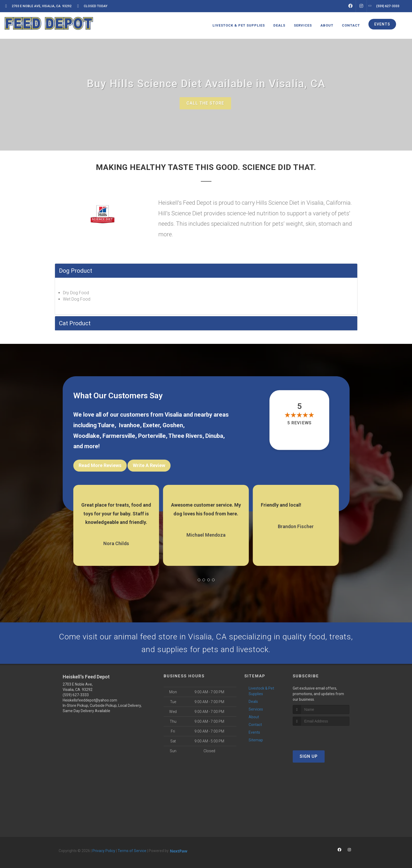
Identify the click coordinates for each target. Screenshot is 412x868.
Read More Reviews (100, 465)
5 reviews (300, 423)
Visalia (173, 415)
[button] (199, 580)
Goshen (173, 425)
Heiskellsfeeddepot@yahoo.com (90, 700)
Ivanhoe (129, 425)
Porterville (152, 436)
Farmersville (119, 436)
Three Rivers (185, 436)
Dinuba (214, 436)
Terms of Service (132, 851)
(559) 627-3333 (76, 695)
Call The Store (205, 103)
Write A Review (149, 465)
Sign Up (309, 756)
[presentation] (321, 736)
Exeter (151, 425)
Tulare (106, 425)
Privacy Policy (104, 851)
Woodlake (86, 436)
